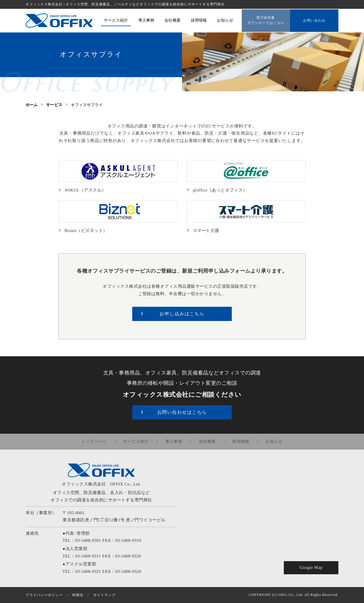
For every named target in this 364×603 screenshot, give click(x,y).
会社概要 (207, 442)
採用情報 (240, 442)
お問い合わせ (314, 20)
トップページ (96, 442)
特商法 (78, 595)
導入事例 (174, 442)
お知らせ (272, 442)
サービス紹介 (137, 442)
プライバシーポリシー (44, 595)
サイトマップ (104, 595)
